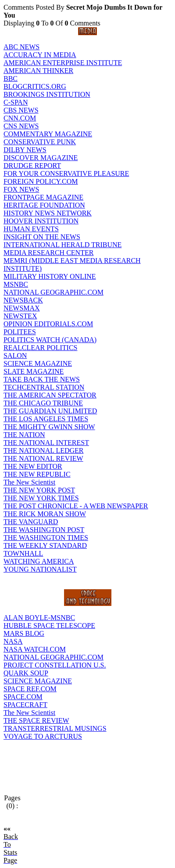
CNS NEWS (21, 126)
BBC (11, 78)
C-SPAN (16, 102)
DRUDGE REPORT (32, 166)
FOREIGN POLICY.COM (41, 181)
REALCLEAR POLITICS (40, 348)
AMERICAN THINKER (38, 71)
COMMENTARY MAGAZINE (48, 134)
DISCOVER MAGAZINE (41, 158)
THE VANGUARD (31, 522)
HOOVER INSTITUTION (41, 221)
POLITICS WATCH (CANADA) (50, 340)
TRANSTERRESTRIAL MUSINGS (55, 728)
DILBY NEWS (25, 150)
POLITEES (20, 332)
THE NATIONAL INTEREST (46, 443)
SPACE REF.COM (30, 689)
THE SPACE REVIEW (36, 720)
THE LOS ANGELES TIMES (46, 419)
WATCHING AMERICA (39, 561)
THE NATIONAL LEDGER (43, 450)
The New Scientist (29, 482)
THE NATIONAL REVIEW (43, 458)
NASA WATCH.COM (35, 649)
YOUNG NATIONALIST (40, 569)
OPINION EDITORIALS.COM (48, 324)
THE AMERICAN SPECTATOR (50, 395)
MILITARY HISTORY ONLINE (50, 276)
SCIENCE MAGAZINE (38, 363)
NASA (13, 641)
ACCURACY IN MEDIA (40, 55)
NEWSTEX (20, 316)
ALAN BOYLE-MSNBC (39, 618)
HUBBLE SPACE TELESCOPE (49, 625)
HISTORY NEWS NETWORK (48, 213)
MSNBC (16, 284)
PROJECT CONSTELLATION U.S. (55, 665)
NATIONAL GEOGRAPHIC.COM (54, 292)
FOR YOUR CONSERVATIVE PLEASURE (66, 173)
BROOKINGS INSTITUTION (47, 94)
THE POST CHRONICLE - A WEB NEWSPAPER (76, 506)
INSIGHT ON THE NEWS (42, 237)
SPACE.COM (23, 697)
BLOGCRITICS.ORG (35, 86)
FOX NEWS (21, 189)
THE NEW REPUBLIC (37, 474)
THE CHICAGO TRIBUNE (43, 403)
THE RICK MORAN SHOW (45, 514)
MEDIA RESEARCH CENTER (48, 253)
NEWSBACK (23, 300)
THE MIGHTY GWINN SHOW (49, 427)
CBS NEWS (21, 110)
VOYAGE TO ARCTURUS (43, 736)
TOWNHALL (23, 553)
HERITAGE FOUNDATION (44, 205)
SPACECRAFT (25, 705)
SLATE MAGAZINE (34, 371)
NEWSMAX (22, 308)
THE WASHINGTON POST (44, 530)
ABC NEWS (21, 47)
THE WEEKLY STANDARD (45, 545)
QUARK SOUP (26, 673)
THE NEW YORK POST (39, 490)
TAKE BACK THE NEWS (42, 379)
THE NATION (24, 435)
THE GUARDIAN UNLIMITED (50, 411)
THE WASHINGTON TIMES (46, 538)
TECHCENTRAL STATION (44, 387)
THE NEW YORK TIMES (41, 498)
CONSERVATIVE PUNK (40, 142)
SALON (15, 356)
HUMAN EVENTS (31, 229)
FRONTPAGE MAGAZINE (43, 197)
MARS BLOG (24, 633)
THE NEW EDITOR (33, 466)
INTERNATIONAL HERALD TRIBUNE (62, 245)
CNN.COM (20, 118)
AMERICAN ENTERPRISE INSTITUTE (63, 63)
